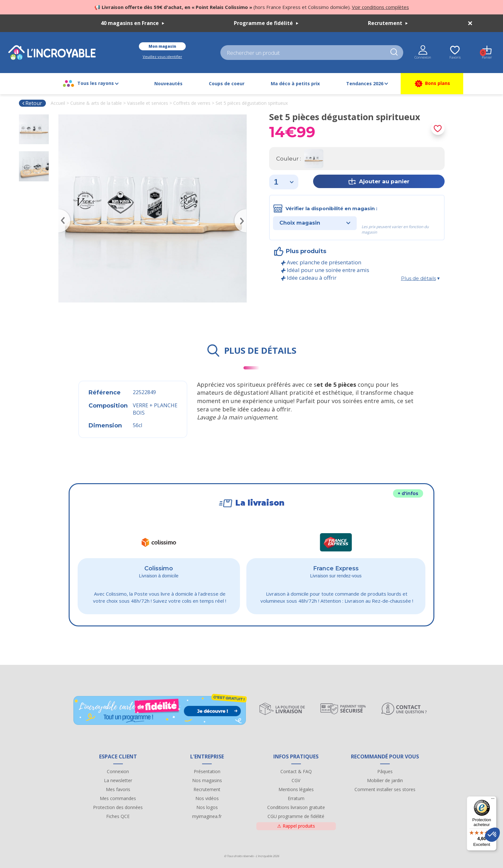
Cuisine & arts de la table (96, 103)
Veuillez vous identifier (162, 57)
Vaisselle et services (148, 103)
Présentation (207, 771)
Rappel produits (296, 826)
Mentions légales (296, 789)
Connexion (118, 771)
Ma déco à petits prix (295, 83)
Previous (62, 211)
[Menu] (493, 800)
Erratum (296, 798)
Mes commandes (118, 798)
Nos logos (207, 807)
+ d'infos (408, 493)
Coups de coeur (227, 83)
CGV (296, 780)
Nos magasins (207, 780)
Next (243, 211)
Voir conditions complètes (380, 7)
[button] (492, 835)
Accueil (58, 103)
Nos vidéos (207, 798)
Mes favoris (118, 789)
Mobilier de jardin (385, 780)
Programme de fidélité (266, 23)
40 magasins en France (132, 23)
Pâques (385, 771)
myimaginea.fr (207, 816)
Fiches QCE (118, 816)
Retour (32, 103)
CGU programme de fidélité (296, 816)
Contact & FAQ (296, 771)
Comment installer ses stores (385, 789)
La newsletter (118, 780)
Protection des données (118, 807)
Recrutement (388, 23)
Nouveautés (168, 83)
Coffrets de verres (192, 103)
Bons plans (432, 84)
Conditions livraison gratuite (296, 807)
